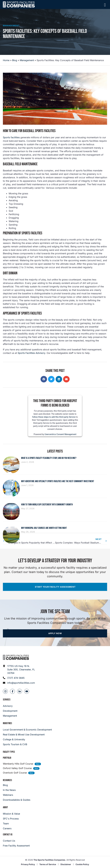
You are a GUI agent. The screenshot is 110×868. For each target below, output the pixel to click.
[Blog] (17, 785)
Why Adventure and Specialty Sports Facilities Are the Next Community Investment (58, 481)
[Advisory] (10, 706)
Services (7, 700)
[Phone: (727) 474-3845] (19, 678)
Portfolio (7, 758)
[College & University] (55, 739)
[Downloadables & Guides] (17, 800)
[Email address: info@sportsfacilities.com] (19, 683)
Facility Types (9, 752)
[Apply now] (55, 633)
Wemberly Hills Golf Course (18, 764)
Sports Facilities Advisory (31, 353)
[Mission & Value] (11, 814)
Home (6, 60)
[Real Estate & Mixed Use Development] (55, 735)
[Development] (10, 711)
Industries (7, 723)
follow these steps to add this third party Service (54, 417)
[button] (44, 379)
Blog (15, 60)
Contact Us (8, 835)
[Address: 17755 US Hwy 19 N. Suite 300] (19, 669)
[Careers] (11, 828)
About (5, 807)
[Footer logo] (16, 657)
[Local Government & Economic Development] (55, 730)
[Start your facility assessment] (55, 587)
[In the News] (17, 790)
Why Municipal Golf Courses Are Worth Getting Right (44, 528)
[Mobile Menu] (105, 5)
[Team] (11, 824)
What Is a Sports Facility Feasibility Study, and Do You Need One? (49, 458)
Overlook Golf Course (15, 773)
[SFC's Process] (11, 819)
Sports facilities (11, 137)
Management (11, 25)
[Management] (10, 716)
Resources (7, 780)
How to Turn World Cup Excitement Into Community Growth (47, 505)
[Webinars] (17, 795)
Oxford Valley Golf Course (17, 768)
